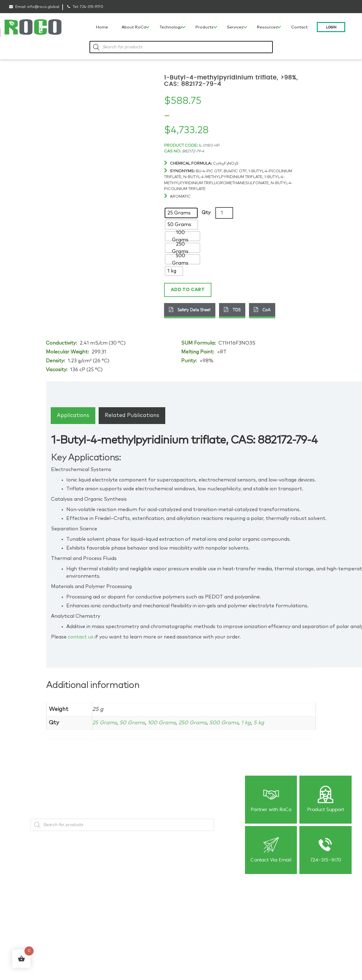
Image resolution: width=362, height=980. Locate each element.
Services (235, 27)
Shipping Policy (257, 913)
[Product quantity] (224, 213)
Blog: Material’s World (204, 906)
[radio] (181, 213)
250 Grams (197, 722)
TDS (232, 309)
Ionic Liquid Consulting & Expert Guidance (147, 909)
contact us (81, 637)
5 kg (267, 722)
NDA (189, 926)
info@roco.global (43, 7)
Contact (299, 27)
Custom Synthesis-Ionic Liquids (147, 938)
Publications (196, 920)
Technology (171, 27)
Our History (18, 906)
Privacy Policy (256, 906)
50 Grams (134, 722)
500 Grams (230, 722)
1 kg (254, 722)
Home (102, 27)
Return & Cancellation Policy (268, 920)
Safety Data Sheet (190, 309)
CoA (262, 309)
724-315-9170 (91, 7)
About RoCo (134, 27)
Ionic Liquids (79, 906)
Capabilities (19, 920)
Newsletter (195, 913)
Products (205, 27)
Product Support (326, 798)
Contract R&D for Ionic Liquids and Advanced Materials (145, 923)
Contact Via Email (271, 849)
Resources (267, 27)
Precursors (77, 926)
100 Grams (165, 722)
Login (331, 27)
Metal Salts (77, 913)
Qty (206, 213)
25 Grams (105, 722)
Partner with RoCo (271, 798)
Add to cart (187, 290)
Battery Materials (82, 920)
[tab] (73, 415)
